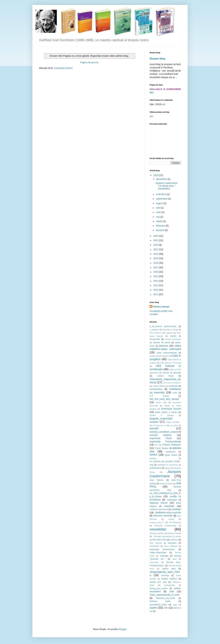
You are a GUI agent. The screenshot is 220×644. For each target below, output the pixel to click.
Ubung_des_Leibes (159, 588)
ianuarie (160, 230)
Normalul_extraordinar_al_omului (167, 536)
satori (174, 559)
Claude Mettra (159, 386)
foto (156, 445)
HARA (154, 455)
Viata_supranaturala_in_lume (165, 595)
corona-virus (156, 389)
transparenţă (170, 585)
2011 (156, 294)
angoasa (169, 333)
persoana (172, 543)
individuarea (155, 468)
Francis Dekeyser (172, 445)
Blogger (123, 629)
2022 (156, 245)
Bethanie (164, 346)
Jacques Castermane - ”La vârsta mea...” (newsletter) (167, 186)
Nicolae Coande (174, 533)
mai (158, 217)
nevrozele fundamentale (165, 526)
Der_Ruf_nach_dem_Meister (164, 399)
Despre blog (157, 58)
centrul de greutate (172, 373)
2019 (156, 258)
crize (175, 393)
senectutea (154, 562)
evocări (154, 428)
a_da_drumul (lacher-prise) (163, 326)
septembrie (162, 199)
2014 (156, 281)
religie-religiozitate (158, 553)
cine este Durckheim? (172, 383)
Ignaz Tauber (171, 455)
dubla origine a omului (166, 412)
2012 (156, 290)
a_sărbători (154, 330)
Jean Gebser (157, 480)
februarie (161, 226)
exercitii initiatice (161, 435)
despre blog (161, 402)
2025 (156, 175)
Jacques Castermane (165, 474)
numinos (174, 540)
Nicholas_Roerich (157, 533)
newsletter (158, 529)
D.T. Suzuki (159, 396)
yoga (175, 605)
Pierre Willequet (171, 546)
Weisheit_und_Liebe (165, 598)
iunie (159, 212)
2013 (156, 285)
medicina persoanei (159, 509)
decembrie (162, 179)
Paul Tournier (156, 543)
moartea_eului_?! (157, 522)
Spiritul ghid (169, 569)
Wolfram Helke (160, 601)
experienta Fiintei (161, 438)
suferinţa (165, 575)
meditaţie (176, 509)
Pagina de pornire (89, 62)
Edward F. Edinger (162, 415)
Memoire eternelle (163, 516)
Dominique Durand (171, 409)
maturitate (169, 506)
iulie (158, 208)
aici (152, 92)
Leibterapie (172, 500)
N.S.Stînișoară (175, 522)
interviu (168, 468)
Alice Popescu (156, 333)
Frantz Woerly (161, 448)
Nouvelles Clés (159, 540)
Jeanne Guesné (166, 484)
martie (159, 221)
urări (172, 591)
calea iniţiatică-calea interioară (165, 347)
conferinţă (173, 386)
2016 (156, 272)
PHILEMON (154, 546)
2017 (156, 267)
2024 (156, 236)
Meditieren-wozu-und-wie (168, 513)
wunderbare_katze (158, 605)
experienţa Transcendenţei (165, 442)
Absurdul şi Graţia (170, 330)
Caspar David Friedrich (159, 356)
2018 (156, 263)
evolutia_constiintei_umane (164, 432)
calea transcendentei (167, 353)
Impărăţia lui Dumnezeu (168, 465)
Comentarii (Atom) (63, 68)
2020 (156, 254)
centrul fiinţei (165, 376)
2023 (156, 240)
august (160, 203)
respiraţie (164, 556)
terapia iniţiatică (169, 579)
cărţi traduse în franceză (171, 363)
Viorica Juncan (161, 307)
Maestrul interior (159, 503)
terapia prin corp (158, 582)
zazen (153, 608)
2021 (156, 249)
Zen (166, 608)
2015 (156, 276)
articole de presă (162, 343)
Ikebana (153, 458)
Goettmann (170, 452)
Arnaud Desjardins (173, 339)
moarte (171, 519)
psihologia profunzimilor (162, 549)
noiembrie (161, 194)
